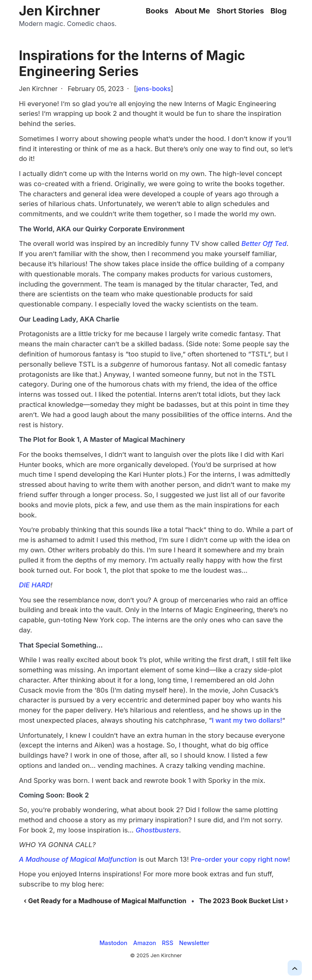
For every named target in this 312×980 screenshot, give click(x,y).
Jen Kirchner (59, 11)
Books (157, 11)
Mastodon (114, 943)
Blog (279, 11)
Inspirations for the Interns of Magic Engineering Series (132, 63)
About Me (192, 11)
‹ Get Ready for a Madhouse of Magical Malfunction (105, 901)
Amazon (145, 943)
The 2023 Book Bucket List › (244, 901)
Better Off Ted (264, 243)
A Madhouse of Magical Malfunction (78, 859)
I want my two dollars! (247, 720)
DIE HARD (35, 585)
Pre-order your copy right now (239, 859)
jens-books (154, 89)
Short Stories (240, 11)
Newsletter (194, 943)
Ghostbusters (157, 830)
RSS (168, 943)
